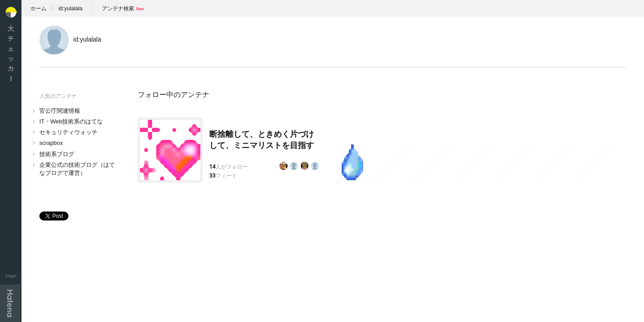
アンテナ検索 (118, 8)
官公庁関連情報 (60, 111)
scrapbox (51, 143)
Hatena (10, 303)
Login (11, 276)
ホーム (38, 8)
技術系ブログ (57, 154)
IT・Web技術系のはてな (71, 121)
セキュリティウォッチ (68, 132)
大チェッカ (11, 53)
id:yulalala (70, 8)
